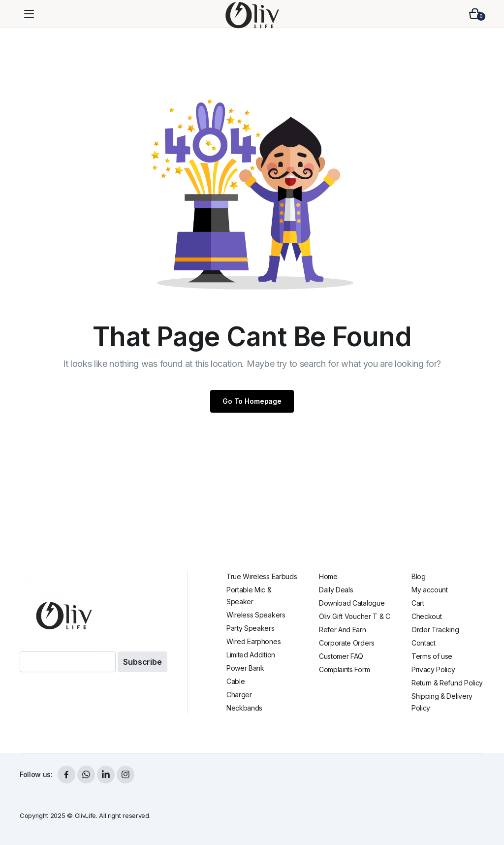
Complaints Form (344, 669)
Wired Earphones (253, 641)
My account (430, 590)
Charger (239, 695)
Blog (419, 576)
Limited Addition (251, 655)
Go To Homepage (252, 401)
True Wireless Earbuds (262, 576)
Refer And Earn (343, 630)
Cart (418, 603)
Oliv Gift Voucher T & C (355, 616)
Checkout (426, 616)
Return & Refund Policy (447, 683)
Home (328, 576)
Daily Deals (336, 590)
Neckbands (244, 708)
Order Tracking (435, 630)
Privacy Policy (433, 669)
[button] (475, 14)
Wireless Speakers (256, 615)
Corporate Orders (347, 643)
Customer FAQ (341, 656)
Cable (236, 681)
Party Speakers (251, 628)
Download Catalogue (352, 603)
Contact (424, 643)
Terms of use (432, 656)
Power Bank (245, 668)
